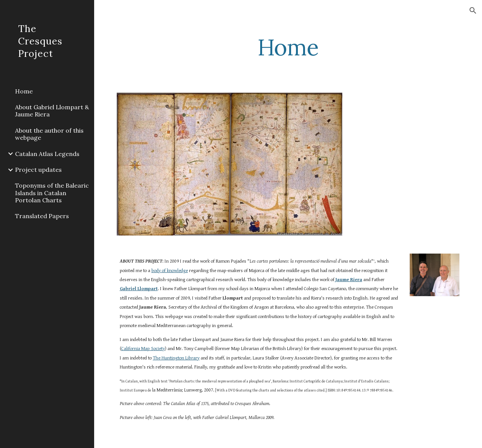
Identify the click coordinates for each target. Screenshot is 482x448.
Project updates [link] (38, 170)
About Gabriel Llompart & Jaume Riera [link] (52, 111)
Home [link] (24, 91)
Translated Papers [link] (42, 216)
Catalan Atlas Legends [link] (47, 154)
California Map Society (143, 349)
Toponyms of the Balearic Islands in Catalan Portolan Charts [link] (52, 193)
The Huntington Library (176, 358)
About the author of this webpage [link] (49, 134)
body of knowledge (170, 271)
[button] (473, 11)
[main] (288, 47)
